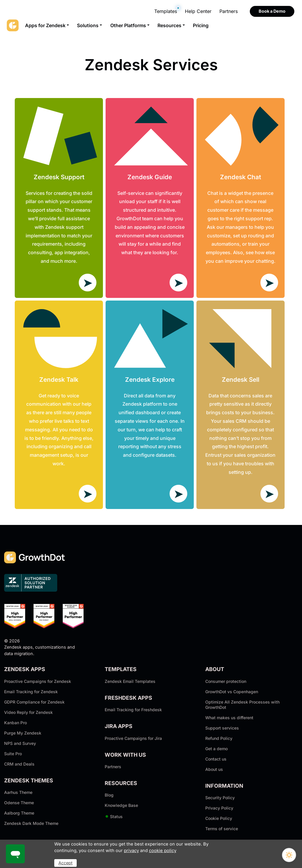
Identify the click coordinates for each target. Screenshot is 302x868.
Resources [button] (169, 25)
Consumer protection (226, 681)
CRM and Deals (19, 764)
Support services (222, 728)
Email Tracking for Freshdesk (133, 710)
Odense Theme (19, 803)
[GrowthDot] (13, 25)
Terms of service (222, 829)
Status (114, 816)
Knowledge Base (121, 805)
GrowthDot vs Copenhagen (232, 692)
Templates (166, 11)
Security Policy (220, 798)
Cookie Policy (219, 818)
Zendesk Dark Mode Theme (31, 823)
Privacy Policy (219, 808)
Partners (229, 11)
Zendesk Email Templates (130, 681)
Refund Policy (219, 738)
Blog (109, 795)
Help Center (198, 11)
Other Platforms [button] (128, 25)
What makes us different (229, 718)
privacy (131, 851)
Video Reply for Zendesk (28, 712)
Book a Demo (272, 11)
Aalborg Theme (19, 813)
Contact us (216, 759)
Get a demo (216, 749)
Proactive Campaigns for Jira (133, 738)
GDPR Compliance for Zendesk (34, 702)
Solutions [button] (88, 25)
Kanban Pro (15, 723)
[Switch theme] (289, 855)
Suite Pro (13, 754)
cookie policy (163, 851)
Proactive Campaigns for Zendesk (38, 681)
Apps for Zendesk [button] (45, 25)
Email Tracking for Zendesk (31, 692)
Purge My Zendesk (23, 733)
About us (214, 769)
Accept (65, 863)
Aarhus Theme (18, 792)
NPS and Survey (20, 743)
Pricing (201, 25)
